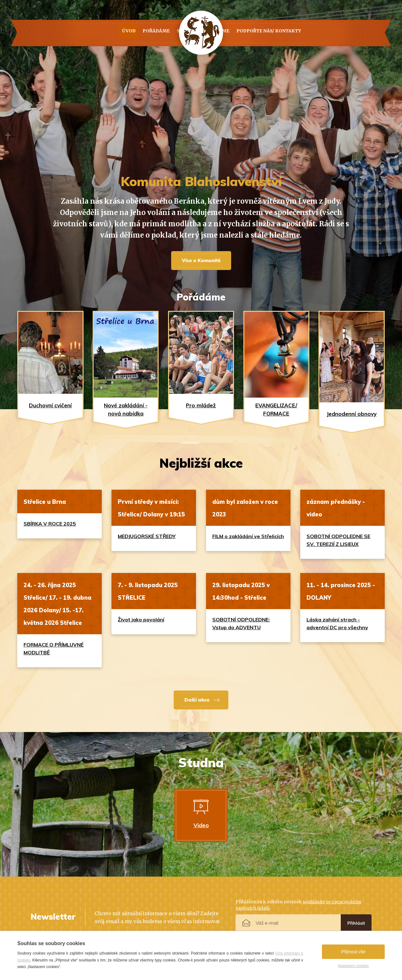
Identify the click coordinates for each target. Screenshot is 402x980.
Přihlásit (356, 923)
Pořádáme (108, 33)
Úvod (68, 33)
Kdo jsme (252, 33)
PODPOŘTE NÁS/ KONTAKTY (317, 33)
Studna (152, 33)
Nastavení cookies (353, 966)
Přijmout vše (353, 952)
